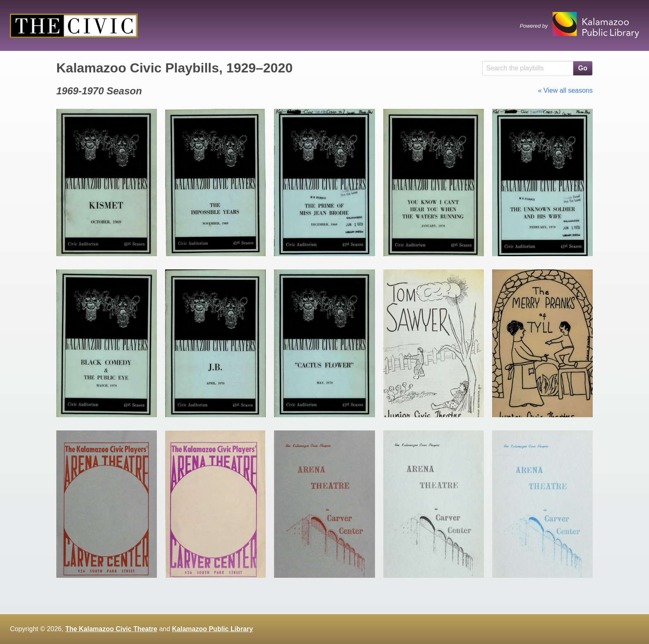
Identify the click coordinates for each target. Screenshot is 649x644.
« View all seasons (565, 90)
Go (583, 68)
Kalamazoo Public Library (213, 629)
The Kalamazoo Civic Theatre (111, 629)
